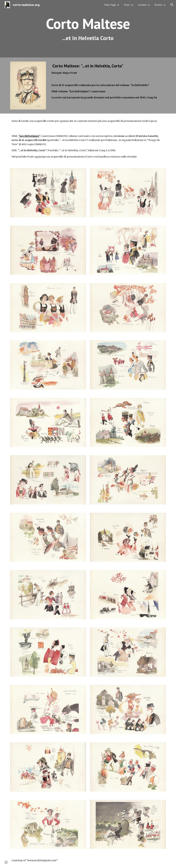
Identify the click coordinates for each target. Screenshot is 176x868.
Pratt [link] (127, 5)
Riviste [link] (158, 5)
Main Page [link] (110, 5)
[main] (88, 29)
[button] (172, 5)
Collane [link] (142, 5)
